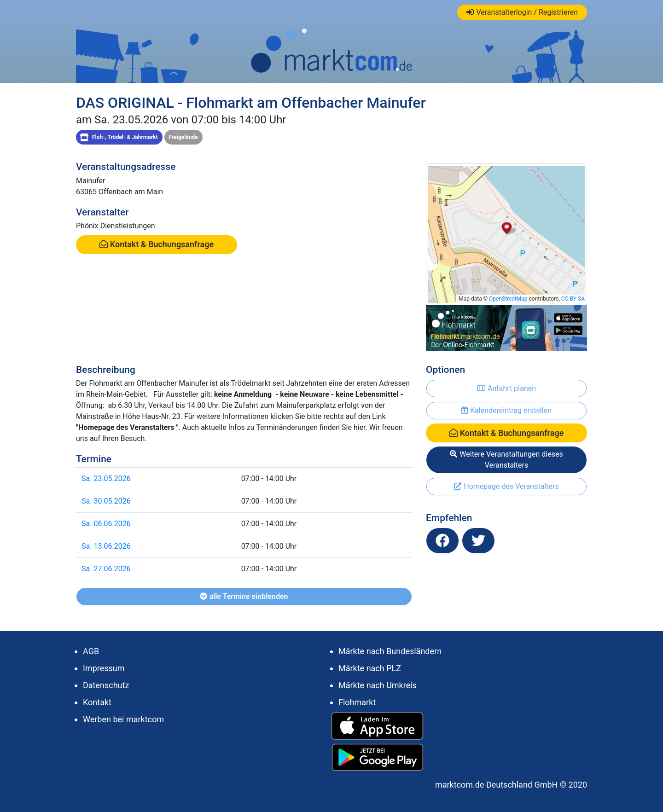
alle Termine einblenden (244, 596)
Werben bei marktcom (123, 719)
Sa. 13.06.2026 (106, 546)
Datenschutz (106, 685)
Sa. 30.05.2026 (106, 501)
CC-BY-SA (573, 299)
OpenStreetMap (508, 299)
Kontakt (97, 702)
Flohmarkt (357, 702)
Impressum (104, 668)
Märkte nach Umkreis (378, 685)
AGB (91, 651)
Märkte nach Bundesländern (390, 651)
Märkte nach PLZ (370, 668)
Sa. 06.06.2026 (106, 524)
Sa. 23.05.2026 (106, 478)
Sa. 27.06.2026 (106, 569)
